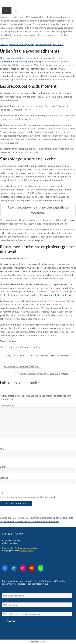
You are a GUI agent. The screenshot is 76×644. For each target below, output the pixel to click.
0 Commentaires (61, 356)
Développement (40, 356)
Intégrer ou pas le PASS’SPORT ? (22, 366)
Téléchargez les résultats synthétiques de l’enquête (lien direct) (32, 44)
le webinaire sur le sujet (61, 295)
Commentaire (8, 406)
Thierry (8, 356)
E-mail (3, 467)
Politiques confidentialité (26, 548)
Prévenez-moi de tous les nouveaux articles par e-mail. (28, 497)
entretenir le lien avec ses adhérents (20, 61)
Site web (4, 478)
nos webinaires (18, 347)
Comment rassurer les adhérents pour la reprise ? (46, 374)
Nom (3, 449)
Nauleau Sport (26, 551)
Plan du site (8, 548)
